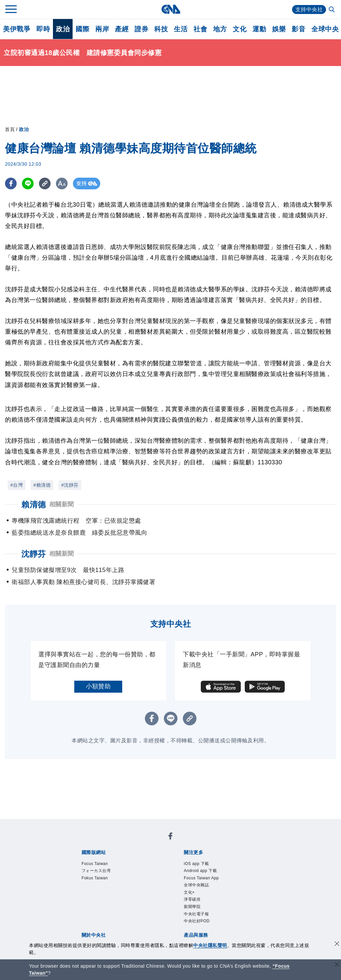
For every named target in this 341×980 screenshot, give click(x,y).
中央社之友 (238, 914)
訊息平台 (155, 914)
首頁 (10, 129)
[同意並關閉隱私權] (337, 944)
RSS (260, 914)
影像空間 (130, 914)
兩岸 (102, 29)
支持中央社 (309, 9)
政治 (63, 29)
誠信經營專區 (235, 887)
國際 (82, 29)
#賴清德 (42, 485)
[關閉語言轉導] (337, 965)
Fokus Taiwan (169, 842)
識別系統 (105, 887)
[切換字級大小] (62, 183)
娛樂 (279, 29)
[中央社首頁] (171, 9)
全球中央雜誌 (223, 860)
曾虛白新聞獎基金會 (96, 932)
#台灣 (16, 485)
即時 (43, 29)
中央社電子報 (124, 869)
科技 (161, 29)
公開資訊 (130, 887)
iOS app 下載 (87, 860)
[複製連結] (45, 183)
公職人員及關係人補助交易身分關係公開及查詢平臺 (194, 932)
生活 (181, 29)
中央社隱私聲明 (210, 945)
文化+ (250, 860)
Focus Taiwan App (179, 860)
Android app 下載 (129, 860)
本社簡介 (81, 887)
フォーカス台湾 (129, 842)
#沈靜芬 (70, 485)
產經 (122, 29)
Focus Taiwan (88, 842)
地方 (220, 29)
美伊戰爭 (17, 29)
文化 (240, 29)
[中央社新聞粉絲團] (70, 824)
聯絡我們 (93, 896)
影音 (299, 29)
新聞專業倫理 (198, 887)
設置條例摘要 (161, 887)
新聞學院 (93, 869)
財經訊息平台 (185, 914)
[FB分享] (11, 183)
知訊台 (213, 914)
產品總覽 (81, 914)
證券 (141, 29)
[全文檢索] (332, 10)
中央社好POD (161, 869)
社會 (200, 29)
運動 (259, 29)
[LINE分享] (28, 183)
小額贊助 (98, 686)
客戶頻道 (105, 914)
